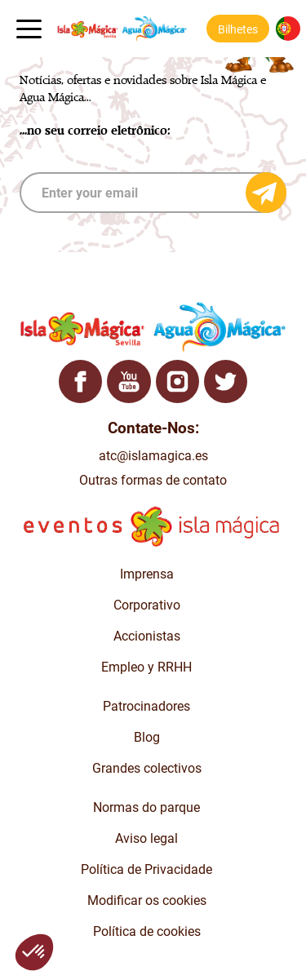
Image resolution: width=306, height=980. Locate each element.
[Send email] (266, 193)
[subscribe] (153, 193)
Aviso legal (146, 838)
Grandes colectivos (147, 768)
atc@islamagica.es (153, 456)
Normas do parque (146, 807)
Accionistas (147, 636)
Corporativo (147, 605)
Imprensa (147, 574)
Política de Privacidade (146, 869)
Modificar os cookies (147, 900)
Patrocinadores (146, 706)
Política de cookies (147, 931)
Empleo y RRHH (146, 667)
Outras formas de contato (153, 480)
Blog (147, 737)
